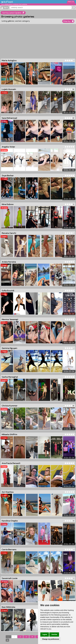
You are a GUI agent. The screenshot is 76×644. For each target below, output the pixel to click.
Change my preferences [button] (51, 639)
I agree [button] (45, 634)
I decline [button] (54, 634)
